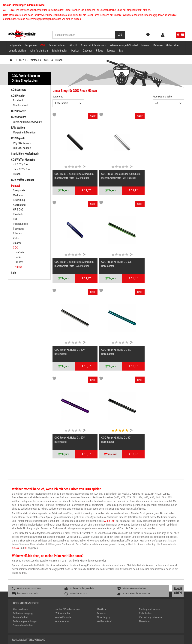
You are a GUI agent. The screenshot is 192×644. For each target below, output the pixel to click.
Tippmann (18, 229)
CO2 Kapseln (18, 138)
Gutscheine (172, 45)
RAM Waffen (18, 128)
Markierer (18, 195)
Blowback (18, 100)
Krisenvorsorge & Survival (124, 45)
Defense (158, 45)
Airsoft (73, 45)
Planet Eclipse (20, 224)
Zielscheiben (146, 517)
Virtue (16, 238)
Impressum (127, 640)
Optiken (75, 51)
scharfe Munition (39, 51)
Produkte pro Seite (162, 97)
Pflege (99, 51)
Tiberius (17, 233)
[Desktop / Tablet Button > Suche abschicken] (120, 35)
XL (26, 451)
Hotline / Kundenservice (67, 513)
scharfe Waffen (17, 51)
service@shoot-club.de (147, 595)
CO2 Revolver (18, 111)
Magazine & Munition (24, 133)
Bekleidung (19, 200)
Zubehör (88, 51)
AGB (170, 640)
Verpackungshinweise (150, 521)
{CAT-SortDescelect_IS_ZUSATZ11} (68, 103)
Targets (111, 51)
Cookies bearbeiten (23, 529)
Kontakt (179, 640)
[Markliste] (54, 115)
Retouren (102, 517)
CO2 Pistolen (18, 96)
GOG (15, 248)
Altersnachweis (20, 513)
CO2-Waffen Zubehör (23, 180)
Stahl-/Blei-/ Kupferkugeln (25, 154)
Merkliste (102, 513)
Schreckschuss (57, 45)
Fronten (19, 262)
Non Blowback (21, 105)
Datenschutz (142, 640)
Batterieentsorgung (23, 517)
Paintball (16, 186)
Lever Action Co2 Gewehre (27, 122)
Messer (145, 45)
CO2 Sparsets (19, 90)
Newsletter (145, 525)
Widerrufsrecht (158, 640)
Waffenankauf (104, 525)
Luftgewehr (15, 45)
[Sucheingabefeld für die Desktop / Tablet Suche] (84, 35)
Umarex (17, 243)
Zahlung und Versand (150, 513)
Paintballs (18, 214)
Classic (16, 451)
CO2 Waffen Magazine (23, 160)
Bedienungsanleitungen (25, 525)
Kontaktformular (63, 521)
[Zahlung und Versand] (139, 551)
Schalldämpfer (59, 51)
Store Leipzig (104, 521)
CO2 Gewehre (19, 117)
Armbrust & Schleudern (93, 45)
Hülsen (17, 174)
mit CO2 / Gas (21, 164)
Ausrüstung (19, 205)
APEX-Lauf (110, 424)
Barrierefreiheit (20, 521)
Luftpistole (31, 45)
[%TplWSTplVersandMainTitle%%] (53, 551)
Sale (121, 51)
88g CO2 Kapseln (22, 148)
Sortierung (58, 97)
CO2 (43, 45)
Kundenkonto (62, 525)
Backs (18, 257)
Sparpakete (19, 190)
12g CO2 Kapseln (22, 143)
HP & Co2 (18, 210)
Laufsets (20, 252)
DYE (15, 219)
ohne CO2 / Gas (22, 169)
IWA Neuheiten (63, 517)
